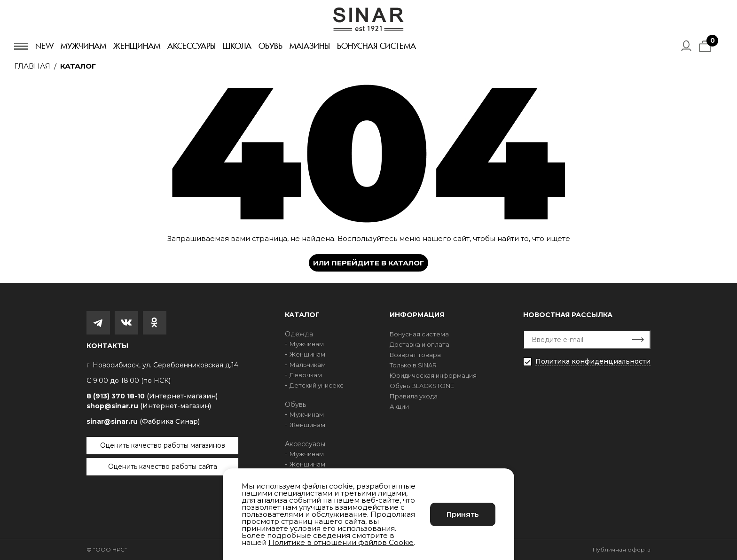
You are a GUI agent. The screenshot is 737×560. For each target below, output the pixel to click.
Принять (463, 514)
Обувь (270, 46)
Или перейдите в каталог (368, 263)
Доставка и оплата (419, 344)
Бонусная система (376, 46)
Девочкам (306, 375)
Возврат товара (415, 355)
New (44, 46)
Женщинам (137, 46)
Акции (399, 406)
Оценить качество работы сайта (163, 467)
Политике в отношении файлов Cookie (341, 542)
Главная (32, 66)
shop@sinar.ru (149, 406)
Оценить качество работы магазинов (163, 445)
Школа (237, 46)
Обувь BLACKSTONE (422, 386)
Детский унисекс (317, 385)
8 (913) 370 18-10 (152, 396)
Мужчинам (83, 46)
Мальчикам (308, 365)
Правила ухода (414, 396)
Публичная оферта (622, 549)
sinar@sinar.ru (143, 421)
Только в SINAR (413, 365)
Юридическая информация (433, 375)
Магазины (310, 46)
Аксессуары (192, 46)
